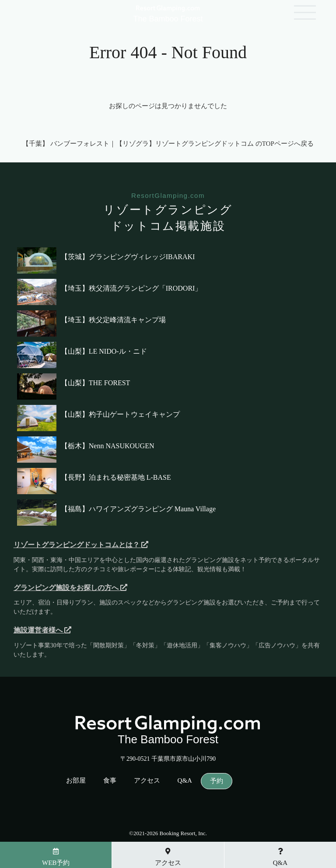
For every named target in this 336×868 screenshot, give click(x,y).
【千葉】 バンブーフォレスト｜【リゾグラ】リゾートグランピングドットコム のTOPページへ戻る (168, 144)
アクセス (147, 781)
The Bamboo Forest (168, 15)
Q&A (185, 781)
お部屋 (76, 781)
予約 (217, 781)
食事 (110, 781)
